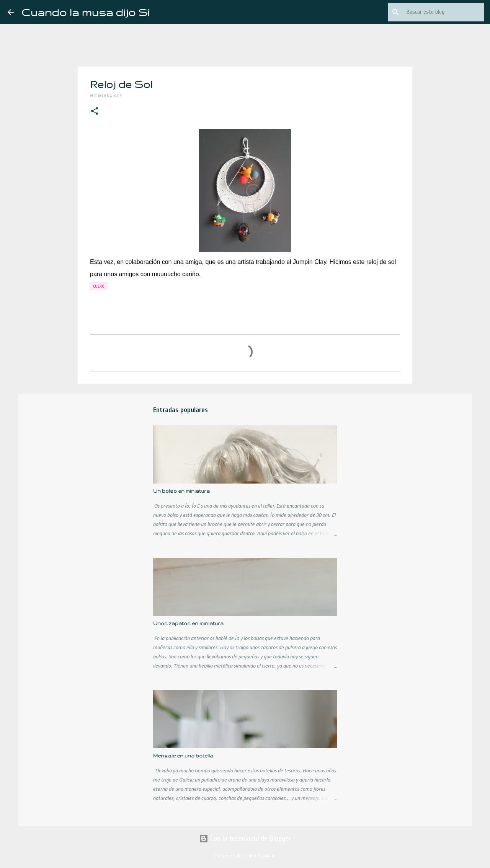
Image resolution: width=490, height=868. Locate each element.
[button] (95, 112)
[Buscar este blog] (444, 12)
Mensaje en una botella (183, 756)
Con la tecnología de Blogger (245, 838)
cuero (99, 286)
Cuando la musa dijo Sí (85, 12)
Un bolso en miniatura (181, 491)
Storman (267, 856)
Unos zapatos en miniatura (188, 623)
